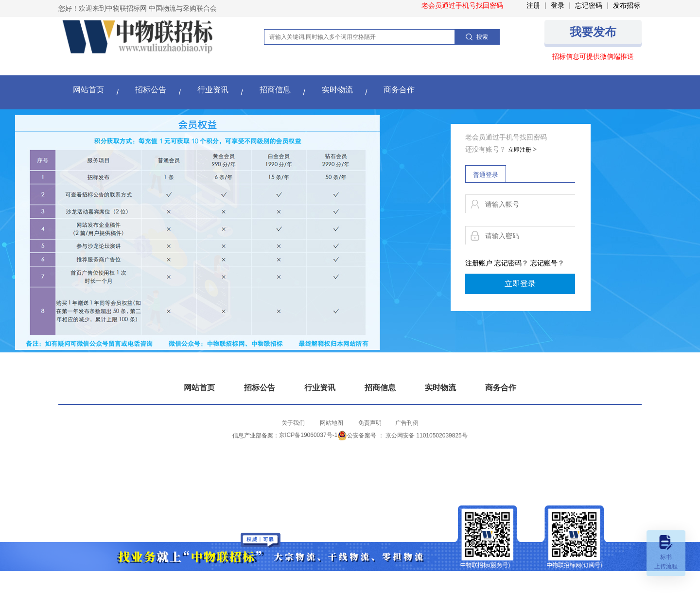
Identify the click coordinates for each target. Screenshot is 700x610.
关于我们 (293, 423)
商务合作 (399, 90)
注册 (533, 5)
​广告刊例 (407, 423)
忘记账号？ (547, 263)
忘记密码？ (511, 263)
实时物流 (337, 90)
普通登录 (486, 175)
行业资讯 (213, 90)
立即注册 (522, 150)
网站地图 (332, 423)
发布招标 (627, 5)
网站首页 (88, 90)
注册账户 (479, 263)
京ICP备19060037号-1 (308, 435)
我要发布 (593, 32)
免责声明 (370, 423)
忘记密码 (589, 5)
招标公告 (151, 90)
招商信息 (275, 90)
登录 (558, 5)
